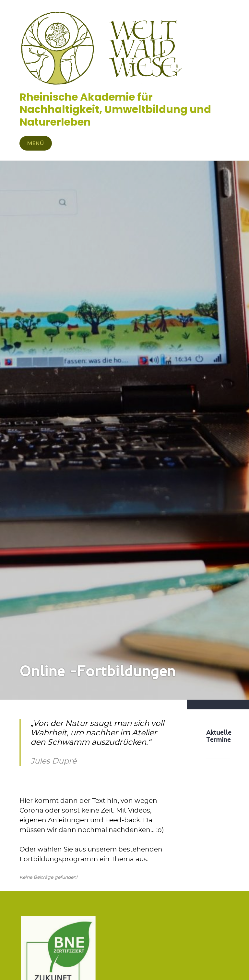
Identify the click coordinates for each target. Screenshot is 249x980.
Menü (36, 143)
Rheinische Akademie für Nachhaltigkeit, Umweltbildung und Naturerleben (115, 109)
